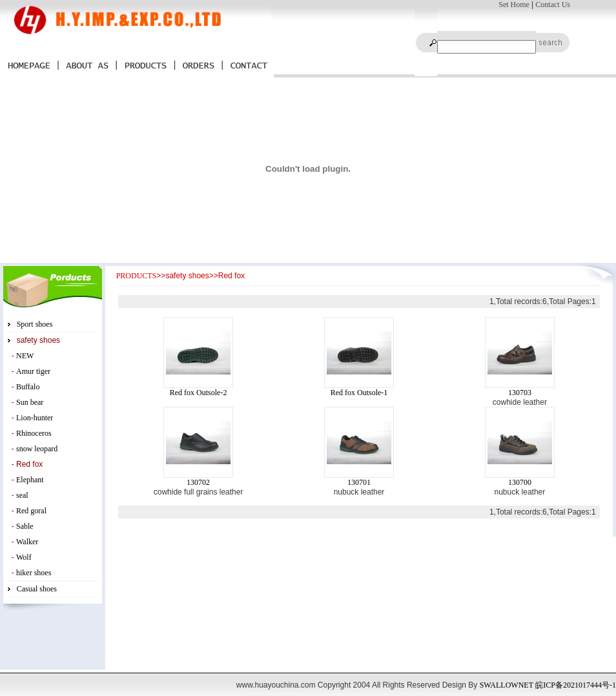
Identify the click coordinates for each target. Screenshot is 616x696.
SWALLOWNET (507, 685)
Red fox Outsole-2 (199, 393)
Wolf (24, 557)
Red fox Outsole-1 (359, 393)
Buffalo (28, 387)
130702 (198, 482)
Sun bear (30, 402)
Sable (25, 526)
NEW (25, 356)
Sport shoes (35, 324)
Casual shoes (37, 589)
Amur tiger (33, 371)
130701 (359, 482)
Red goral (31, 511)
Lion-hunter (35, 418)
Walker (27, 542)
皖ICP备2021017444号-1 (576, 685)
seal (22, 495)
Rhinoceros (34, 433)
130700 (520, 482)
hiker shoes (34, 573)
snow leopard (37, 449)
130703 (520, 393)
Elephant (30, 480)
